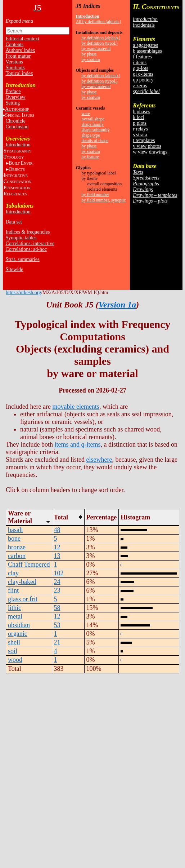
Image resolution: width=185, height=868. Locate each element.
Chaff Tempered (29, 564)
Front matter (18, 56)
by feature (90, 157)
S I (20, 115)
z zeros (140, 86)
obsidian (19, 625)
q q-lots (140, 68)
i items (140, 63)
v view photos (147, 146)
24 (57, 582)
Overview (16, 97)
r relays (140, 129)
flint (13, 590)
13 (57, 556)
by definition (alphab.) (101, 38)
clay (13, 573)
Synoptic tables (21, 238)
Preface (13, 91)
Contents (15, 45)
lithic (15, 608)
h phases (141, 112)
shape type (91, 135)
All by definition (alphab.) (99, 22)
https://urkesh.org (23, 293)
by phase (89, 54)
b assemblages (147, 51)
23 (57, 590)
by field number (96, 195)
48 (57, 530)
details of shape (95, 141)
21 (57, 642)
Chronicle (16, 121)
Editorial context (23, 39)
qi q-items (143, 74)
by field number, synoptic (104, 200)
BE (21, 163)
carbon (17, 556)
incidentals (144, 25)
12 (57, 547)
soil (13, 651)
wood (15, 660)
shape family (93, 124)
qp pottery (143, 80)
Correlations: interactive (30, 243)
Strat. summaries (23, 259)
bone (14, 539)
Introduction (18, 145)
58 (57, 608)
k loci (139, 117)
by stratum (91, 59)
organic (18, 634)
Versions (14, 62)
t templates (144, 140)
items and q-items (77, 444)
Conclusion (17, 127)
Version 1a (118, 305)
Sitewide (15, 269)
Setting (13, 103)
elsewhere (99, 460)
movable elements (76, 407)
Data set (14, 222)
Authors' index (21, 50)
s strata (140, 135)
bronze (17, 547)
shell (14, 642)
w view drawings (150, 152)
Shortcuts (15, 68)
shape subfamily (96, 130)
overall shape (93, 119)
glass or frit (23, 599)
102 (59, 573)
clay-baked (22, 582)
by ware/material (96, 49)
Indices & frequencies (28, 232)
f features (142, 57)
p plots (140, 123)
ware (86, 114)
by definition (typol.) (100, 43)
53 (57, 625)
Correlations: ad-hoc (26, 249)
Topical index (19, 73)
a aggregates (145, 45)
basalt (15, 530)
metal (15, 616)
